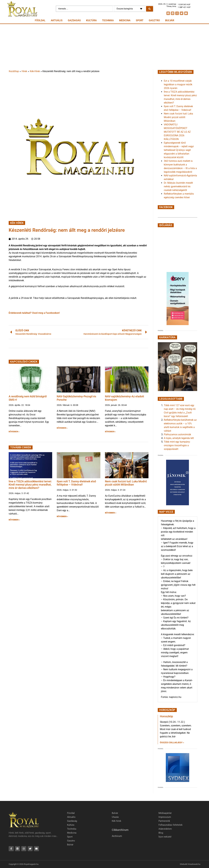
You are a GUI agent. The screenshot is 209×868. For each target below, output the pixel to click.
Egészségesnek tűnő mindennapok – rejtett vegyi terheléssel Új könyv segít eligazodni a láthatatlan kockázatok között (179, 150)
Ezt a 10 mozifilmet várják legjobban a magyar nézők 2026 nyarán (178, 84)
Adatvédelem (165, 829)
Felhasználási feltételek (171, 825)
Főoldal (40, 20)
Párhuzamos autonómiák (177, 434)
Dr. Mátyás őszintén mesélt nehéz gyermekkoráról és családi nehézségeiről (178, 186)
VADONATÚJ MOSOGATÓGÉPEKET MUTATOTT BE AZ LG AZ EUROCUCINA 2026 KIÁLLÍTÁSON (177, 132)
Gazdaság (74, 20)
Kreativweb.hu (194, 864)
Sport (140, 20)
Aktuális (57, 20)
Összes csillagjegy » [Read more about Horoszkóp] (172, 742)
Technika (108, 20)
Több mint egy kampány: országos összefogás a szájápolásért (177, 445)
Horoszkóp (166, 716)
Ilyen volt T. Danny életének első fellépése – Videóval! (76, 483)
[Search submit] (150, 9)
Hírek (24, 71)
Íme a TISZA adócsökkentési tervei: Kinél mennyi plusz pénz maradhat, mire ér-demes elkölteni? (30, 485)
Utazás (115, 817)
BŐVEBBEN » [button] (14, 432)
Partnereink (164, 821)
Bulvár (170, 20)
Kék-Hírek (35, 71)
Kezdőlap (14, 71)
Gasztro (154, 20)
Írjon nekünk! (165, 837)
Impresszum (165, 817)
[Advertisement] (104, 47)
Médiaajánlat (165, 813)
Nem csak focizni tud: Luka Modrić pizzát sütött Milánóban (126, 483)
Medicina (125, 20)
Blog (161, 833)
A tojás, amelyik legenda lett (179, 438)
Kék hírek (117, 821)
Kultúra (91, 20)
